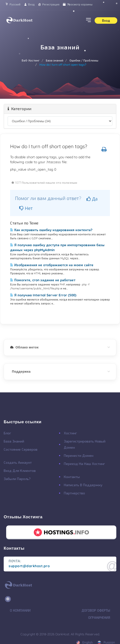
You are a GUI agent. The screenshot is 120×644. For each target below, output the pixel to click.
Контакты (72, 477)
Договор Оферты (96, 610)
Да (92, 199)
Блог (7, 433)
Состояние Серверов (21, 449)
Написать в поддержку (83, 485)
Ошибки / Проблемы (84, 60)
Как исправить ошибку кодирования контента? (51, 230)
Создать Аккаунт (18, 463)
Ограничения (99, 618)
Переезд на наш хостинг (84, 464)
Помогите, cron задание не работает (43, 280)
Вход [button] (106, 20)
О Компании (20, 610)
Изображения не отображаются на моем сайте (52, 265)
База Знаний (14, 441)
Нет (26, 208)
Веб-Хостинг (31, 60)
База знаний (55, 60)
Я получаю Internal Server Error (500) (43, 295)
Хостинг (70, 433)
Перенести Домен (79, 456)
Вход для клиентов (20, 471)
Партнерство (74, 493)
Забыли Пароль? (17, 479)
